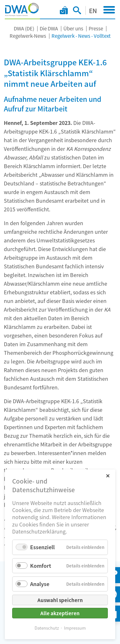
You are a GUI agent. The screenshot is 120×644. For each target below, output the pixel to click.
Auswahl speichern (60, 600)
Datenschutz (47, 628)
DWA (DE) (24, 28)
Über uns (73, 28)
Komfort (41, 566)
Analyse (40, 584)
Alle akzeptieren (60, 613)
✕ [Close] (108, 475)
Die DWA (49, 28)
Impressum (75, 628)
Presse (96, 28)
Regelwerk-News (28, 36)
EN (93, 10)
